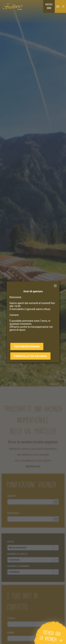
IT (63, 7)
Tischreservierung (27, 347)
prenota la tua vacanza (30, 356)
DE (58, 7)
